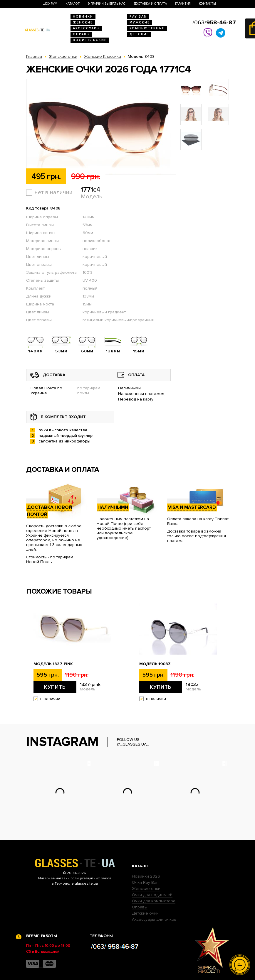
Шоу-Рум (50, 4)
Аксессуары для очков (154, 919)
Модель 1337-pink (53, 664)
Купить (55, 687)
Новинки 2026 (146, 876)
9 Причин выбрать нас (107, 4)
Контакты (207, 4)
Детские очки (145, 913)
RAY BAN (138, 17)
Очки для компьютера (154, 901)
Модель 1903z (155, 664)
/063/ (214, 23)
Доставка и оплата (150, 4)
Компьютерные (147, 28)
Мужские (140, 22)
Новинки (83, 17)
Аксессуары (86, 28)
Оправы (81, 34)
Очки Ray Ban (145, 882)
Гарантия (183, 4)
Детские (139, 34)
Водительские (90, 40)
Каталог (73, 4)
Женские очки (146, 889)
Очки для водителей (152, 895)
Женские (83, 22)
